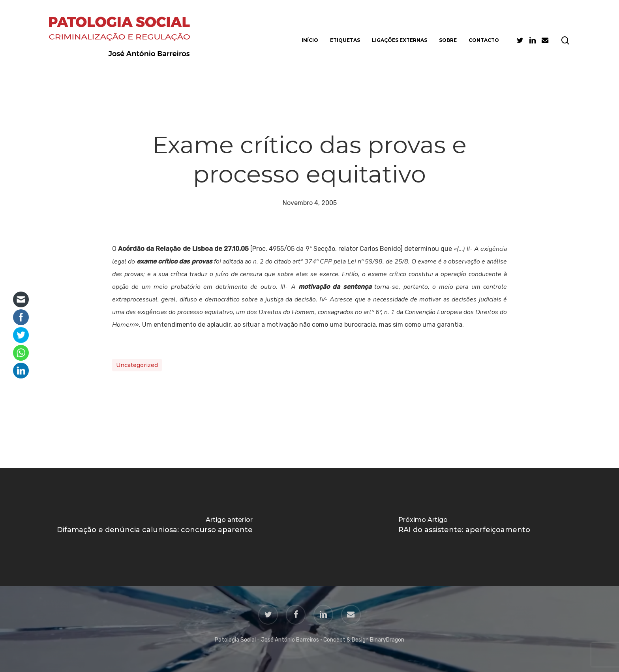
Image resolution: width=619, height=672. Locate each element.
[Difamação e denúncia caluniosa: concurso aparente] (155, 527)
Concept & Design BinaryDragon (364, 640)
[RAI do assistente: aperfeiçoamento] (464, 527)
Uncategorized (137, 365)
